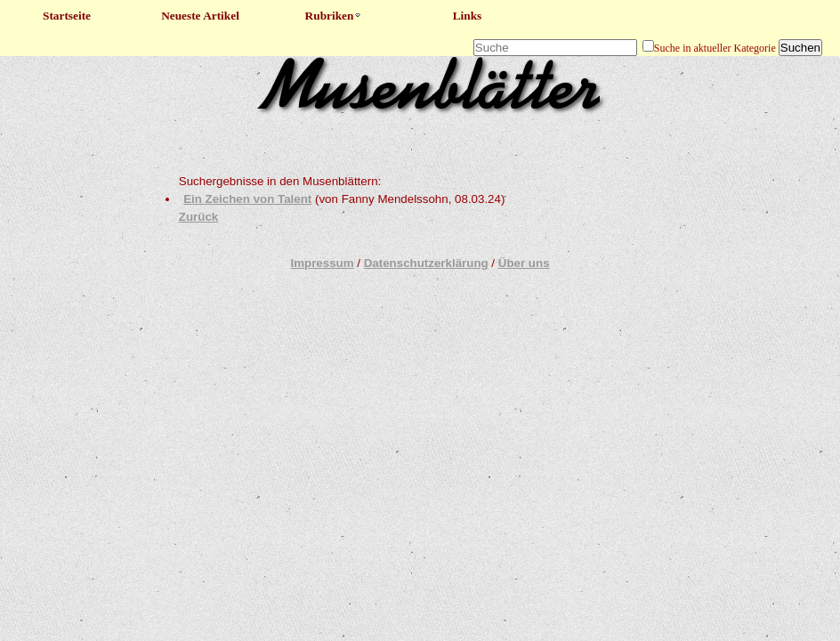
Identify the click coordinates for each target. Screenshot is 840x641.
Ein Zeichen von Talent (247, 199)
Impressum (322, 263)
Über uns (524, 263)
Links (468, 16)
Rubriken (334, 16)
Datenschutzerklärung (426, 263)
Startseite (67, 16)
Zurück (198, 217)
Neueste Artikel (200, 16)
